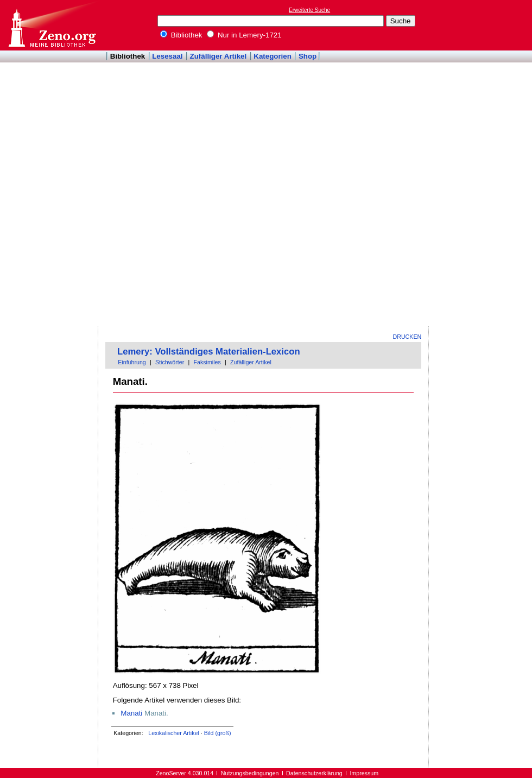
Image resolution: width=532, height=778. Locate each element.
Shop (308, 56)
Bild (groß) (218, 733)
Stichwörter (170, 362)
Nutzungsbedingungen (250, 773)
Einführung (132, 362)
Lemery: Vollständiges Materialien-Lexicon (209, 352)
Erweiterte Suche (309, 10)
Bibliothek (181, 35)
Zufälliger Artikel (218, 56)
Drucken (407, 337)
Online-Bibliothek (52, 25)
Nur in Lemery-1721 (244, 35)
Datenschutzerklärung (314, 773)
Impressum (364, 773)
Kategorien (273, 56)
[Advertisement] (477, 163)
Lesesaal (167, 56)
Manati (131, 713)
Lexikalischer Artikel (174, 733)
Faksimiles (207, 362)
